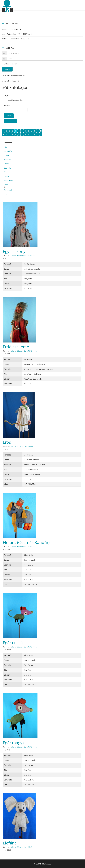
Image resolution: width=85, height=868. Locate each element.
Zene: (6, 185)
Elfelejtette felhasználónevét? (14, 76)
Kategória (8, 151)
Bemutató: (8, 190)
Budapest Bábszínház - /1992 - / (16, 39)
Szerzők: (7, 168)
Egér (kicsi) (13, 643)
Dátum (7, 155)
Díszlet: (7, 176)
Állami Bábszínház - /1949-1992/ (17, 34)
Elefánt (9, 843)
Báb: (6, 172)
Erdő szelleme (16, 347)
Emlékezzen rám (9, 64)
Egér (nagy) (13, 743)
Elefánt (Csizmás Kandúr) (26, 542)
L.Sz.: (6, 194)
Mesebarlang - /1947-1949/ (14, 29)
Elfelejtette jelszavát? (10, 81)
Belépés (7, 69)
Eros (7, 442)
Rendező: (8, 159)
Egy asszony (14, 251)
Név (5, 147)
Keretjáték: (8, 180)
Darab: (7, 164)
